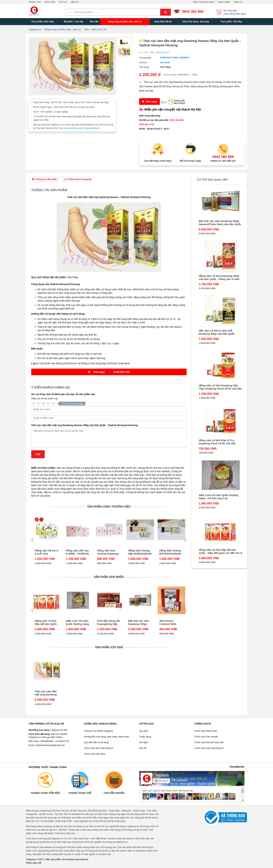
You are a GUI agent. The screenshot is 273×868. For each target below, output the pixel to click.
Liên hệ (75, 2)
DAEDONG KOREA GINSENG (174, 58)
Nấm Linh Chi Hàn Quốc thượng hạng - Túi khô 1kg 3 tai (77, 624)
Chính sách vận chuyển (206, 738)
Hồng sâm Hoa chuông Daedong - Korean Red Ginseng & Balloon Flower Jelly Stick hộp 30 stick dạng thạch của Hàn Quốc (109, 553)
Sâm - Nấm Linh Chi (159, 52)
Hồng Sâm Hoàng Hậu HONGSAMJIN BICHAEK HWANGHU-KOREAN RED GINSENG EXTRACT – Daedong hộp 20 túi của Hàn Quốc (140, 553)
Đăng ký (238, 2)
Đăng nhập (224, 2)
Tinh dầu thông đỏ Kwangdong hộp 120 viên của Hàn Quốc (108, 624)
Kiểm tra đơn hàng (204, 2)
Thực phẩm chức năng (43, 22)
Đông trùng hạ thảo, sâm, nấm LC (125, 22)
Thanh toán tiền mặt (45, 794)
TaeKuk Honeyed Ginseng (135, 198)
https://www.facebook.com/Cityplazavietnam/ (79, 128)
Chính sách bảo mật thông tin (99, 749)
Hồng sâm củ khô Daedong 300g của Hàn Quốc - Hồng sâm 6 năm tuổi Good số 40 (219, 278)
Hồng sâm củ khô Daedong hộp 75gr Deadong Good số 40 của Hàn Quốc (220, 387)
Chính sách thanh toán (206, 732)
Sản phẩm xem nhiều (109, 578)
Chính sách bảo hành (95, 755)
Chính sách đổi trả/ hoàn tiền (209, 743)
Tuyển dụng (145, 738)
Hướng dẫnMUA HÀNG (180, 102)
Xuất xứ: (143, 63)
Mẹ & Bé (94, 22)
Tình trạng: (144, 67)
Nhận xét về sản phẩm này (45, 400)
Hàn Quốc (165, 63)
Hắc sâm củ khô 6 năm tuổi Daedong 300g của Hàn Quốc (217, 332)
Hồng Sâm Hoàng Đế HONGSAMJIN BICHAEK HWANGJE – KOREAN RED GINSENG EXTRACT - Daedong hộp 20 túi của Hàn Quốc (171, 553)
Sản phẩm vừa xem (109, 649)
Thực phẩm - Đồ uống (231, 22)
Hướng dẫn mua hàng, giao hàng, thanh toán (107, 738)
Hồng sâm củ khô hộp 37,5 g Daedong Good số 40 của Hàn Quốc (217, 442)
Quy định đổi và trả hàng (96, 743)
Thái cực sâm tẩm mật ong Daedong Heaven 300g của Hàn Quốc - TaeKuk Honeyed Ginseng (85, 426)
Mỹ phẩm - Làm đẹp (73, 22)
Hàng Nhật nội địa (163, 22)
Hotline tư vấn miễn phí (223, 161)
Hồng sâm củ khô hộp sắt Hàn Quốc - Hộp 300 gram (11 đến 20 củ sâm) (47, 624)
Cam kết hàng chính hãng (158, 161)
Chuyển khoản (114, 794)
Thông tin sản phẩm (45, 180)
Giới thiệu (50, 2)
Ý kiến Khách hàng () (79, 180)
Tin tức (63, 2)
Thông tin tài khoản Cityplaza (98, 732)
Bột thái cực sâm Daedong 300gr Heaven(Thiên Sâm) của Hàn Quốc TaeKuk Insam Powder (139, 624)
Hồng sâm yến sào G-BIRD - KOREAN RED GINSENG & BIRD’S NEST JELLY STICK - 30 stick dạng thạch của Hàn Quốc (77, 553)
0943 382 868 (193, 11)
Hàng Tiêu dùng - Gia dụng (196, 22)
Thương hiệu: (145, 58)
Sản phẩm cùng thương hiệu (109, 508)
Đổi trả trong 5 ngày (190, 161)
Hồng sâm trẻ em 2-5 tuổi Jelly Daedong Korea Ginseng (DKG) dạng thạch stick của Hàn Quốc (47, 553)
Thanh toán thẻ (80, 794)
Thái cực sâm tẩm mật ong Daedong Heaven (93, 198)
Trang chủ (35, 2)
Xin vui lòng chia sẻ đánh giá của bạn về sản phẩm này (63, 395)
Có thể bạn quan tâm (213, 179)
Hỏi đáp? (144, 743)
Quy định (144, 732)
